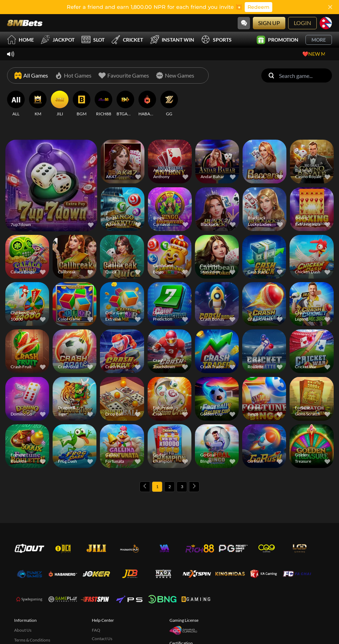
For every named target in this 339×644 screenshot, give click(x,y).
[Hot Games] (73, 75)
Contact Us (102, 639)
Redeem (258, 7)
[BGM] (82, 104)
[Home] (25, 23)
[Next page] (194, 487)
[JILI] (60, 104)
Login (302, 23)
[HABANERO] (147, 104)
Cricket (127, 40)
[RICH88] (103, 104)
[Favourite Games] (124, 75)
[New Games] (175, 75)
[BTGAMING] (125, 104)
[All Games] (31, 75)
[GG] (169, 104)
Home (20, 40)
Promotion (278, 40)
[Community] (244, 23)
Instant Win (172, 40)
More (319, 40)
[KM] (38, 104)
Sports (216, 40)
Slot (93, 40)
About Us (23, 630)
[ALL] (16, 104)
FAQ (96, 630)
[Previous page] (145, 487)
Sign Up (269, 23)
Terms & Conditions (32, 640)
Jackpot (58, 40)
